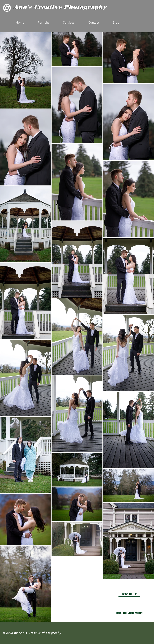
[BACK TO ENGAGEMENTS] (129, 613)
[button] (44, 22)
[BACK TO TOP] (129, 594)
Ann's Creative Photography (60, 7)
